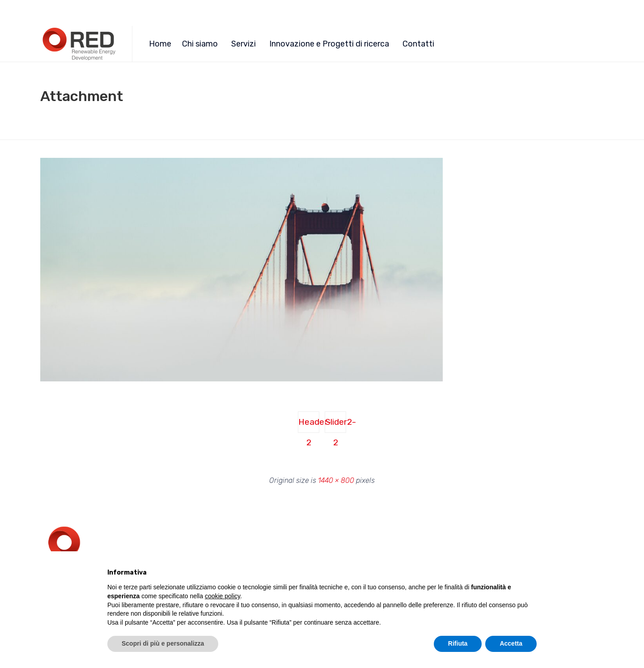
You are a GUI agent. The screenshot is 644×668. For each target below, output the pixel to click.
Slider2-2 (336, 425)
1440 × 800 (336, 480)
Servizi (244, 44)
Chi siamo (200, 44)
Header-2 (309, 425)
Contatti (418, 44)
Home (160, 44)
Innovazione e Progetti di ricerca (329, 44)
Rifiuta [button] (458, 643)
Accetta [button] (511, 643)
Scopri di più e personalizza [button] (163, 643)
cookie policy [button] (222, 596)
